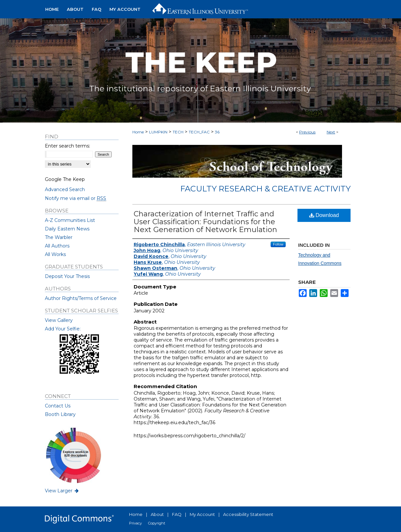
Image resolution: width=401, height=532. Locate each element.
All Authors (57, 246)
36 (217, 132)
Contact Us (58, 406)
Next (331, 132)
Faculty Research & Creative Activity (265, 189)
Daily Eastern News (67, 229)
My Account (202, 514)
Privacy (135, 523)
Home (138, 132)
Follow (278, 244)
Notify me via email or (76, 198)
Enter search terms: (67, 146)
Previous (307, 132)
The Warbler (59, 237)
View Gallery (59, 320)
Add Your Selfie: (63, 329)
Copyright (157, 523)
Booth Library (60, 414)
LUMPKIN (158, 132)
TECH (178, 132)
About (157, 514)
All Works (55, 254)
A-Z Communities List (70, 220)
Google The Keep (65, 179)
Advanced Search (65, 189)
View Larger (62, 491)
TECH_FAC (199, 132)
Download (324, 215)
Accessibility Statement (248, 514)
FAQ (177, 514)
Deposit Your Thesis (67, 276)
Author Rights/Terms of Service (81, 298)
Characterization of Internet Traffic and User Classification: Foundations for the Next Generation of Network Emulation (205, 222)
